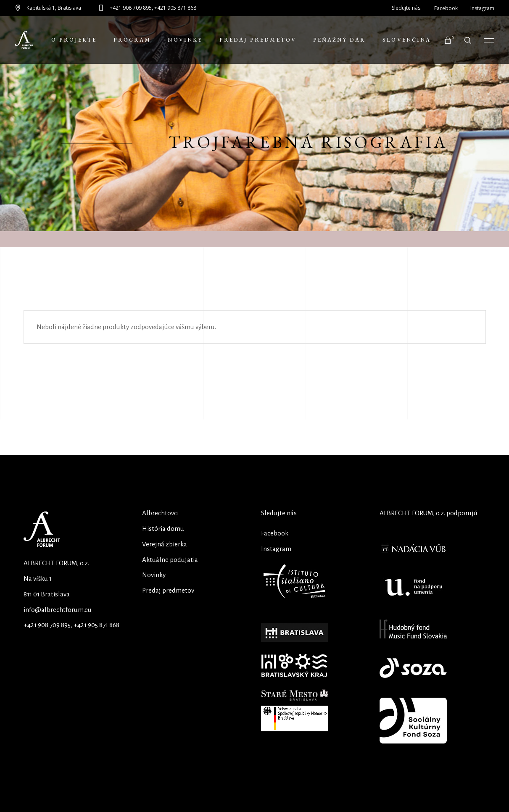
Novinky (154, 575)
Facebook (275, 533)
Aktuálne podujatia (170, 560)
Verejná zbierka (165, 544)
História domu (163, 529)
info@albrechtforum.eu (58, 610)
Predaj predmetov (168, 590)
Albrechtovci (160, 513)
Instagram (276, 549)
